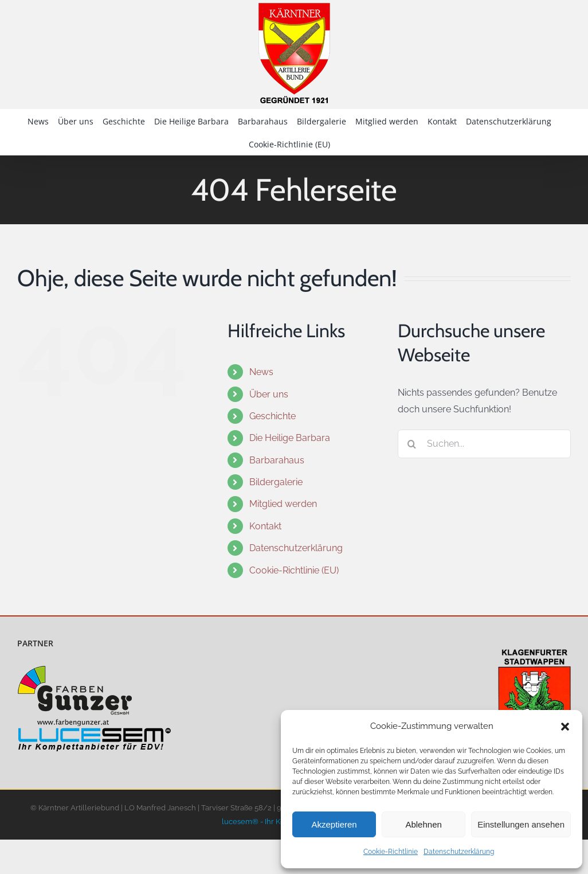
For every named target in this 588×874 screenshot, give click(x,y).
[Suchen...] (484, 444)
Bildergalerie (276, 482)
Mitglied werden (283, 504)
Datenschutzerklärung (459, 852)
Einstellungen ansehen (521, 824)
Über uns (269, 394)
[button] (565, 727)
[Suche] (412, 444)
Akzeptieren (334, 824)
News (261, 372)
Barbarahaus (277, 460)
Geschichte (273, 416)
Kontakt (265, 526)
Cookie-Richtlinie (391, 852)
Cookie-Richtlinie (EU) (294, 570)
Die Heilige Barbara (290, 438)
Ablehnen (423, 824)
